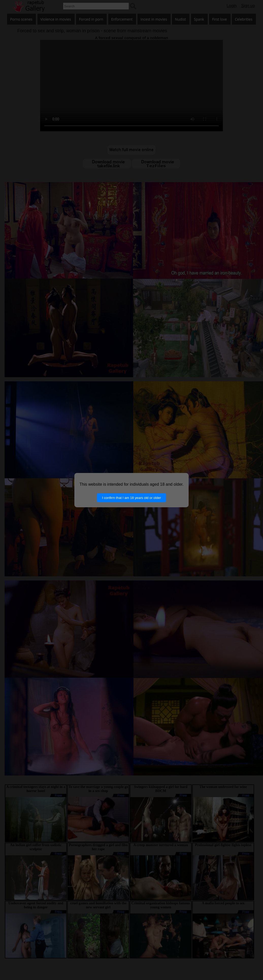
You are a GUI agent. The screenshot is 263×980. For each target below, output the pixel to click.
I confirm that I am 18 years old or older (131, 498)
